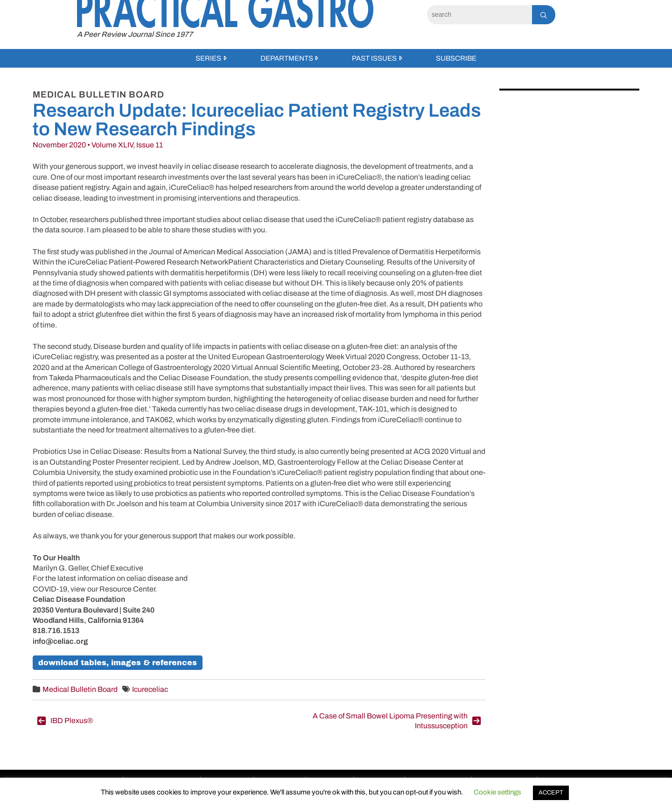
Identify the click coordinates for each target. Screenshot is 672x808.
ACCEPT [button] (551, 793)
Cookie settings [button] (497, 792)
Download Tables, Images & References (118, 663)
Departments (287, 58)
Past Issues (374, 58)
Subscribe (456, 58)
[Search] (479, 15)
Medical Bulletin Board (80, 689)
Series (208, 58)
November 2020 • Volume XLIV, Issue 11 (98, 145)
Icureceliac (150, 689)
